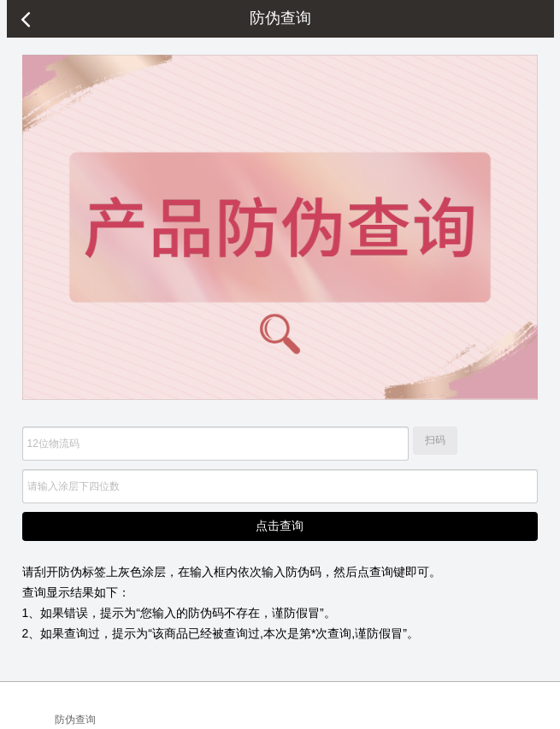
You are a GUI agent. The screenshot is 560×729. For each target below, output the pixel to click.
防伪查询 (75, 720)
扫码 (435, 440)
